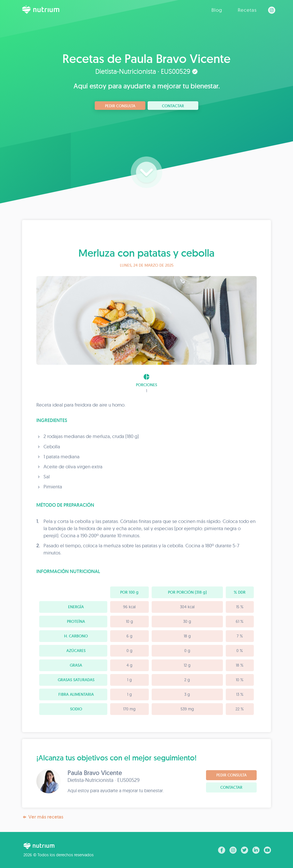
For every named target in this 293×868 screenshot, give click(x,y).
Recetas (247, 10)
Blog (217, 10)
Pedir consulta (120, 106)
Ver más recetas (43, 817)
